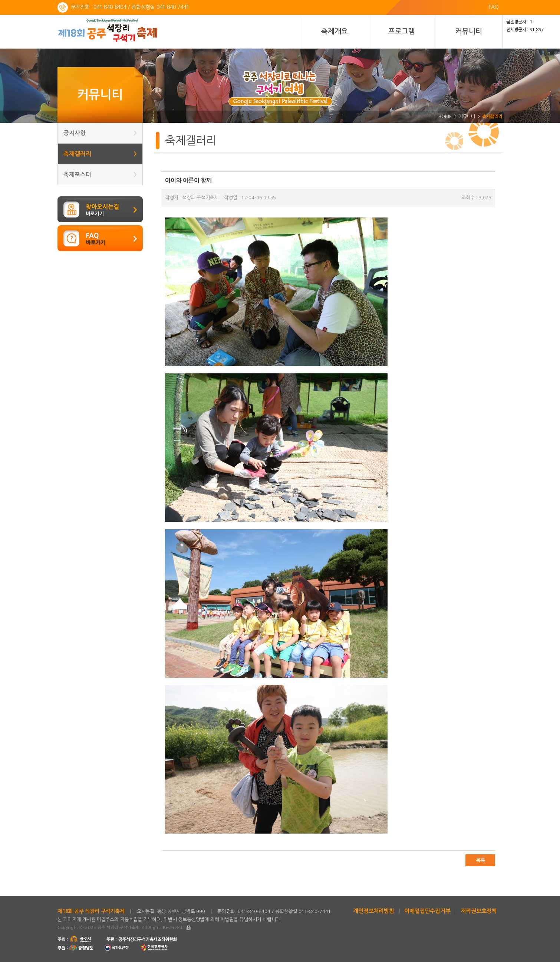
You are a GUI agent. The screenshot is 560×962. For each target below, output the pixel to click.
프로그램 (401, 31)
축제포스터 (100, 175)
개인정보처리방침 (373, 911)
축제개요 (334, 31)
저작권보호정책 (479, 911)
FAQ (494, 7)
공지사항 (100, 133)
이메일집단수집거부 (427, 911)
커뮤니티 (469, 31)
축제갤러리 (100, 154)
